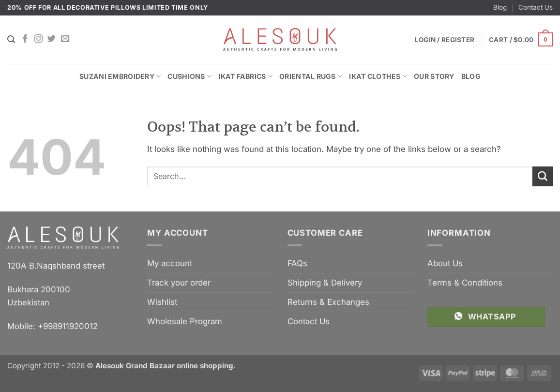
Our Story (434, 76)
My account (170, 263)
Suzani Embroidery (120, 76)
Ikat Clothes (378, 76)
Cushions (189, 76)
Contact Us (536, 7)
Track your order (179, 283)
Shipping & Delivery (325, 283)
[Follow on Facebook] (25, 39)
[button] (521, 40)
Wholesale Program (185, 321)
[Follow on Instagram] (38, 39)
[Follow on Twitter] (52, 39)
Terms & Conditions (465, 283)
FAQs (297, 263)
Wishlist (162, 302)
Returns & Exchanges (328, 302)
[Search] (11, 39)
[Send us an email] (65, 39)
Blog (500, 7)
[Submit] (543, 176)
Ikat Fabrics (245, 76)
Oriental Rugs (311, 76)
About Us (445, 263)
